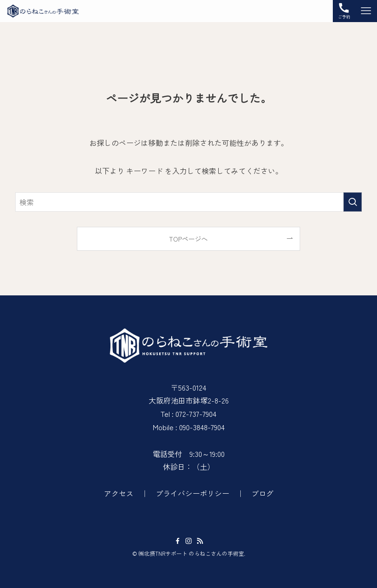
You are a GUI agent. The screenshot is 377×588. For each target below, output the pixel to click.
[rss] (200, 541)
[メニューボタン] (366, 11)
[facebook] (178, 541)
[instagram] (189, 541)
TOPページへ (188, 239)
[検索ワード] (189, 202)
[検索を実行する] (353, 202)
